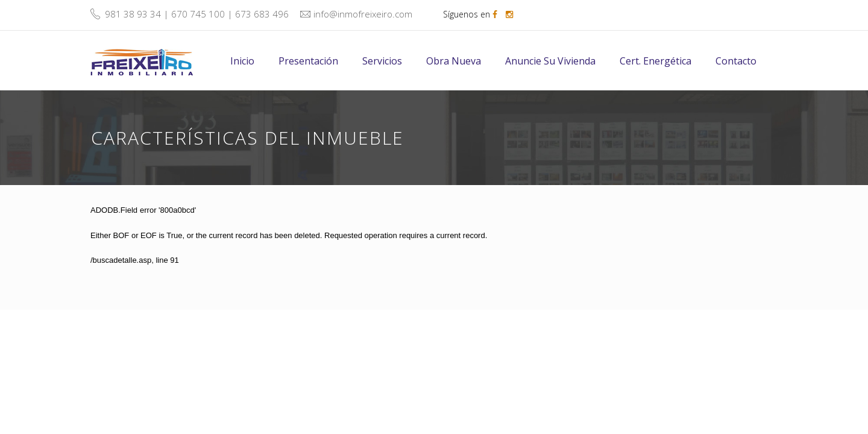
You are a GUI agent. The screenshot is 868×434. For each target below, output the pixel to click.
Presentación (308, 61)
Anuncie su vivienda (550, 61)
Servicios (382, 61)
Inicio (242, 61)
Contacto (736, 61)
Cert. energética (656, 61)
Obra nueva (454, 61)
